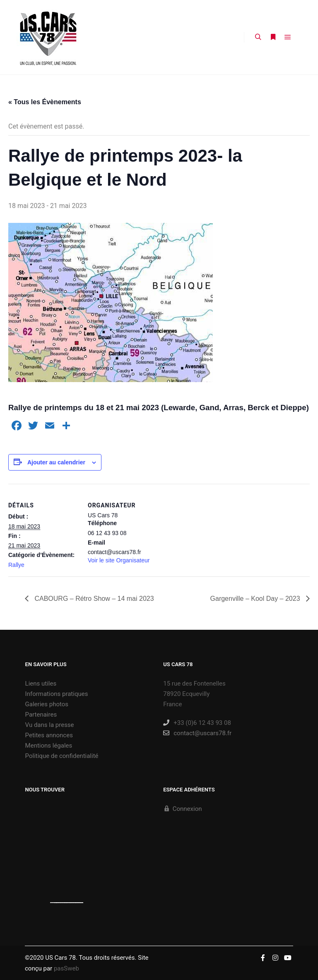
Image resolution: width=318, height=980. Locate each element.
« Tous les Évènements (45, 102)
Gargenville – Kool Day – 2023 (256, 599)
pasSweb (66, 968)
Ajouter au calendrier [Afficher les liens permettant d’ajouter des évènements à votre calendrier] (56, 462)
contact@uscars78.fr (197, 733)
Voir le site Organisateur (119, 560)
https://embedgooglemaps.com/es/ (61, 903)
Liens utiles (41, 684)
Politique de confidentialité (62, 756)
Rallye (16, 565)
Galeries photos (47, 704)
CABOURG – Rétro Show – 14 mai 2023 (93, 599)
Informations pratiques (57, 694)
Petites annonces (49, 735)
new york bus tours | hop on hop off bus (76, 903)
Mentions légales (49, 746)
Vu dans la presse (50, 725)
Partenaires (41, 715)
